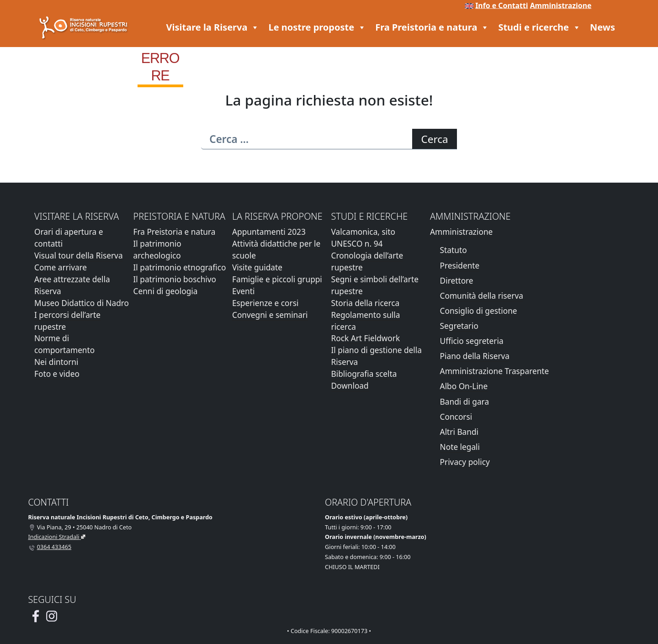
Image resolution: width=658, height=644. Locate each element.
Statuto (454, 250)
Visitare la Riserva (213, 27)
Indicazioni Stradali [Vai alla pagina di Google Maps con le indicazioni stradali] (54, 537)
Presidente (460, 266)
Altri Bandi (459, 432)
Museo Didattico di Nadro (82, 303)
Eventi (243, 291)
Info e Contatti (501, 5)
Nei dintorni (56, 362)
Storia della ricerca (366, 303)
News (602, 27)
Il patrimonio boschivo (175, 279)
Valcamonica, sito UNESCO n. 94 (363, 238)
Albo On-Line (464, 386)
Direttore (457, 281)
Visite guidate (257, 267)
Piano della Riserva (475, 356)
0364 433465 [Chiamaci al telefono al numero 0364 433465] (54, 547)
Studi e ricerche (539, 27)
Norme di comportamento (64, 344)
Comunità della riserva (482, 296)
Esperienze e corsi (265, 303)
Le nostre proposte (317, 27)
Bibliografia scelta (364, 374)
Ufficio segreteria (472, 341)
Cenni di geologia (166, 291)
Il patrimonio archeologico (157, 250)
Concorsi (456, 417)
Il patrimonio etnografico (180, 267)
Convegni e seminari (270, 315)
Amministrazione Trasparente (495, 371)
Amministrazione (561, 5)
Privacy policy (465, 462)
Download (350, 386)
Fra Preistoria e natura (432, 27)
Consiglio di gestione (479, 311)
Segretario (459, 326)
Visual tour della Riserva (79, 256)
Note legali (460, 447)
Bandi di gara (464, 402)
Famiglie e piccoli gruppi (277, 279)
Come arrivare (61, 267)
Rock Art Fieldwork (366, 338)
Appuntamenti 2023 (269, 232)
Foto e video (57, 374)
